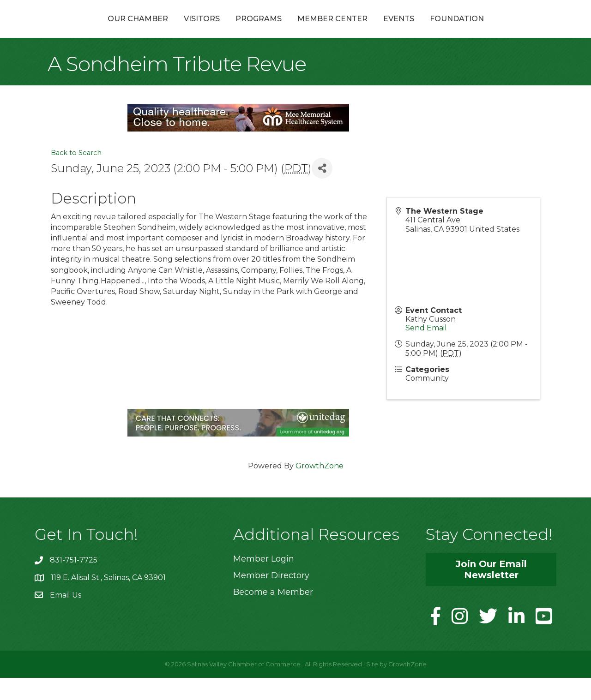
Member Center (382, 29)
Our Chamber (88, 29)
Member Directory (271, 598)
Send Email (426, 350)
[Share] (322, 190)
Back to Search (76, 175)
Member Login (264, 581)
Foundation (506, 29)
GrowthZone (320, 488)
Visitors (152, 29)
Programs (209, 29)
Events (448, 29)
